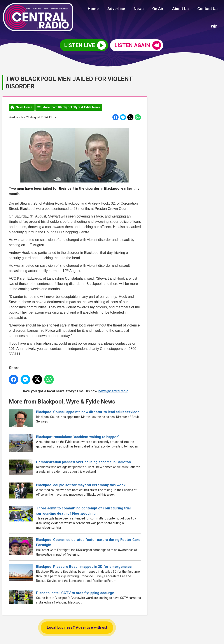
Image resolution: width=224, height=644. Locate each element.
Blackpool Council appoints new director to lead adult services (88, 411)
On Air (149, 9)
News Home (24, 106)
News (131, 9)
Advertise (110, 9)
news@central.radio (113, 390)
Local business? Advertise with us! (77, 627)
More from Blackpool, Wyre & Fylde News (71, 106)
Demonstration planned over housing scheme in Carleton (83, 461)
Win (215, 9)
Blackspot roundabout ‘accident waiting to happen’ (78, 436)
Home (89, 9)
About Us (169, 9)
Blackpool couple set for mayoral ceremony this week (81, 484)
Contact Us (195, 9)
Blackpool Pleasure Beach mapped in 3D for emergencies (84, 566)
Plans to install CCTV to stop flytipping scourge (75, 592)
